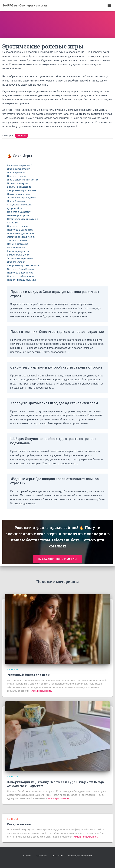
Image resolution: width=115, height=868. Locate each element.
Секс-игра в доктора (18, 226)
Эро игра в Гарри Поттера (21, 269)
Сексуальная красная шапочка (23, 265)
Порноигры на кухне (18, 183)
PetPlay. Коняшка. (16, 248)
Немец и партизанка (18, 244)
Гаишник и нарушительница (21, 280)
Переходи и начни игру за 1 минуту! (58, 559)
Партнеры (21, 136)
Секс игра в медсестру (19, 212)
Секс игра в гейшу (16, 176)
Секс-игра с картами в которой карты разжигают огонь (56, 367)
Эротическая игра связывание (23, 219)
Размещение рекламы (80, 856)
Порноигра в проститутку (20, 273)
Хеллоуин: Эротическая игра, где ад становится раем (54, 403)
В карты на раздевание (19, 187)
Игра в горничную (16, 173)
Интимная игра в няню (19, 194)
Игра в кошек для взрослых (21, 233)
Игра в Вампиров (16, 201)
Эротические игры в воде (20, 258)
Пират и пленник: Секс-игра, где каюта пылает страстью (57, 332)
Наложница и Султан (18, 215)
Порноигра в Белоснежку (20, 230)
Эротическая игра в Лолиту (21, 237)
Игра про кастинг (16, 262)
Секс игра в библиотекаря (21, 276)
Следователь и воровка (19, 205)
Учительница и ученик (19, 255)
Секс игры (57, 856)
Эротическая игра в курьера (22, 198)
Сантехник (13, 223)
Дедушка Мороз (15, 208)
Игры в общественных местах (23, 180)
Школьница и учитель (18, 251)
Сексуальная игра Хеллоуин (22, 190)
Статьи (27, 856)
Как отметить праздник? (19, 165)
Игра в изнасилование (19, 169)
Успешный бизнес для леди (28, 675)
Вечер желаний (19, 824)
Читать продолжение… (41, 691)
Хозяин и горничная (17, 240)
